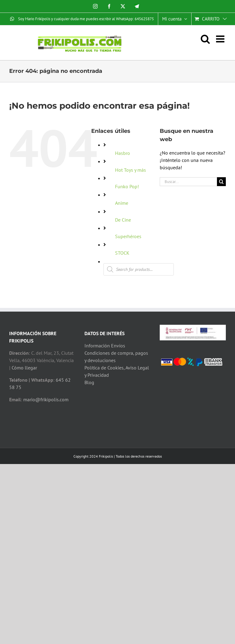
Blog (89, 382)
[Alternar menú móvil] (221, 39)
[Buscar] (221, 182)
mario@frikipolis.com (46, 399)
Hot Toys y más (131, 170)
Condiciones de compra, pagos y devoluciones (116, 357)
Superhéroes (128, 236)
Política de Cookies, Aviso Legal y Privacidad (117, 371)
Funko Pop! (127, 186)
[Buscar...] (188, 182)
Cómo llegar (24, 368)
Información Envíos (105, 346)
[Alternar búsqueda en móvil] (208, 39)
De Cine (123, 220)
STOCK (122, 253)
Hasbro (123, 153)
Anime (122, 203)
